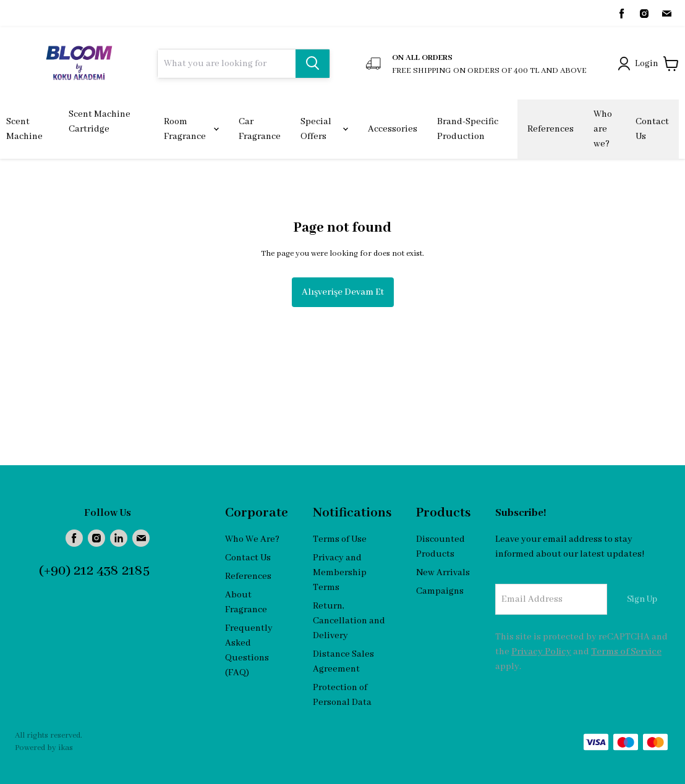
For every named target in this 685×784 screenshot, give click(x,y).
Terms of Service (626, 652)
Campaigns (440, 591)
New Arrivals (443, 573)
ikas (66, 748)
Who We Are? (252, 539)
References (248, 576)
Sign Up (642, 599)
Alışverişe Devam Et (343, 292)
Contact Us (248, 558)
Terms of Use (340, 539)
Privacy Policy (541, 652)
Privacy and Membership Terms (340, 573)
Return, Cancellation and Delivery (349, 621)
